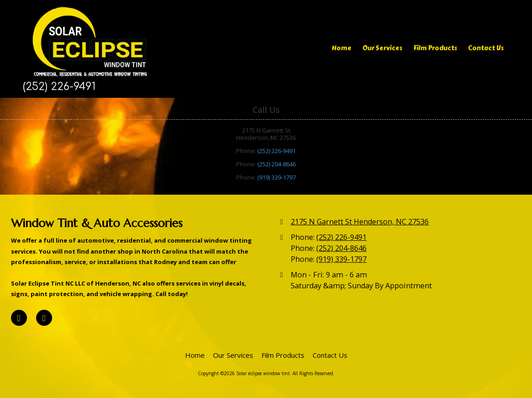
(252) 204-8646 (277, 164)
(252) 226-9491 (277, 151)
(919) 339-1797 (277, 177)
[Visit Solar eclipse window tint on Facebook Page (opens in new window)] (19, 318)
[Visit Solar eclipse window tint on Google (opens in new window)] (44, 318)
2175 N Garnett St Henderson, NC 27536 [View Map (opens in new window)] (360, 222)
